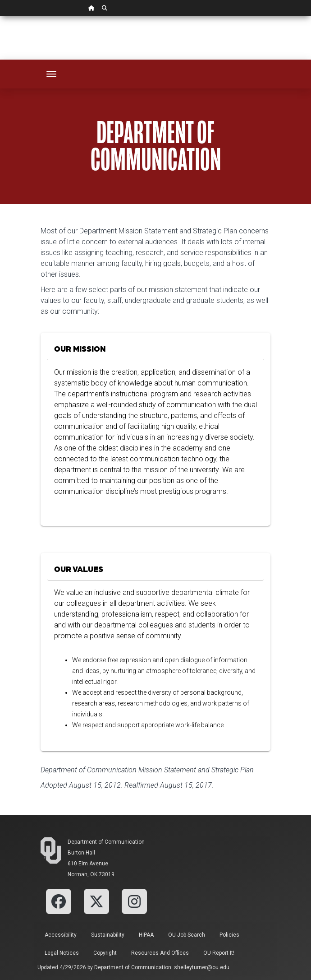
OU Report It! (219, 953)
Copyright (105, 953)
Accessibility (61, 935)
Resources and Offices (160, 953)
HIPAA (146, 935)
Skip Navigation (0, 16)
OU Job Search (187, 935)
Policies (229, 935)
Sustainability (108, 935)
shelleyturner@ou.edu (202, 967)
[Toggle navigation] (51, 74)
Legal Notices (62, 953)
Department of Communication (106, 842)
